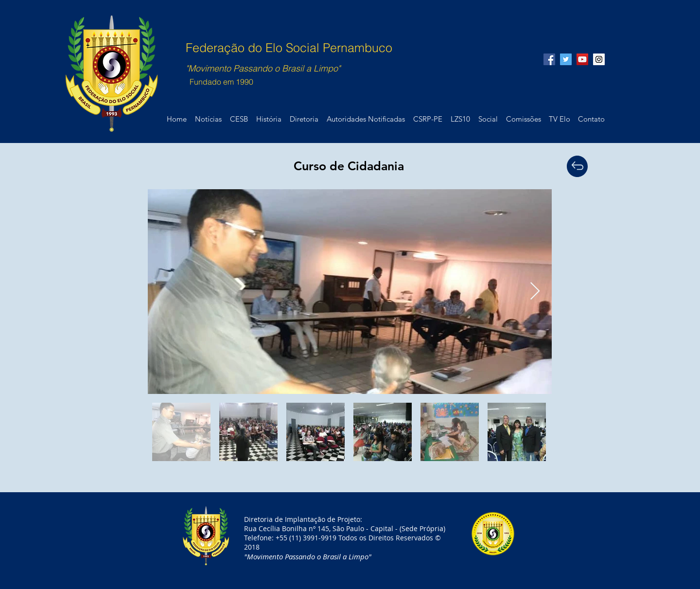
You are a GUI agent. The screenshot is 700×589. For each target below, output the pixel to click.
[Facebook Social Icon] (549, 59)
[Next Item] (535, 292)
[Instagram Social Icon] (599, 59)
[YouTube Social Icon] (582, 59)
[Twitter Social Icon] (566, 59)
